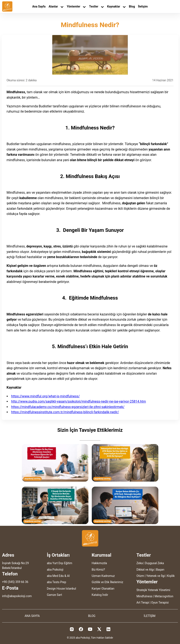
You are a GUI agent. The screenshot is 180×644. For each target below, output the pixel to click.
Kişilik (171, 576)
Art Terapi (143, 603)
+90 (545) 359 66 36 (15, 582)
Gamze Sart (54, 595)
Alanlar (56, 7)
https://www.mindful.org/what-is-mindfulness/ (46, 396)
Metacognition (164, 596)
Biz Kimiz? (98, 570)
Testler (96, 7)
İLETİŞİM (150, 616)
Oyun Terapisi (160, 603)
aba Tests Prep (56, 582)
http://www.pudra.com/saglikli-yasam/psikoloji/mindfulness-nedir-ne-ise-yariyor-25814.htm (79, 401)
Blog (132, 6)
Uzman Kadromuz (103, 576)
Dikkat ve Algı (145, 570)
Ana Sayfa (39, 6)
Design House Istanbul (61, 589)
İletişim (143, 6)
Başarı (160, 570)
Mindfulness (145, 596)
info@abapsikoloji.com (17, 596)
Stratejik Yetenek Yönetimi (153, 590)
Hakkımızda (99, 563)
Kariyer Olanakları (103, 589)
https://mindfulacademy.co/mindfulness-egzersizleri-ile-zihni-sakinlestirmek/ (68, 407)
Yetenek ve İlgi (156, 576)
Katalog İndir (100, 595)
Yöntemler (76, 7)
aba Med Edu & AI (58, 576)
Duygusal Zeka (155, 563)
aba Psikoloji (55, 570)
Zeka (140, 563)
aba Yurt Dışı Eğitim (60, 563)
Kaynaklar (117, 7)
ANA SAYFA (32, 616)
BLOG (92, 616)
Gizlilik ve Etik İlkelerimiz (107, 582)
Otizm (140, 576)
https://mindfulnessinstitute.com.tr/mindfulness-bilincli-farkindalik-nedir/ (65, 412)
